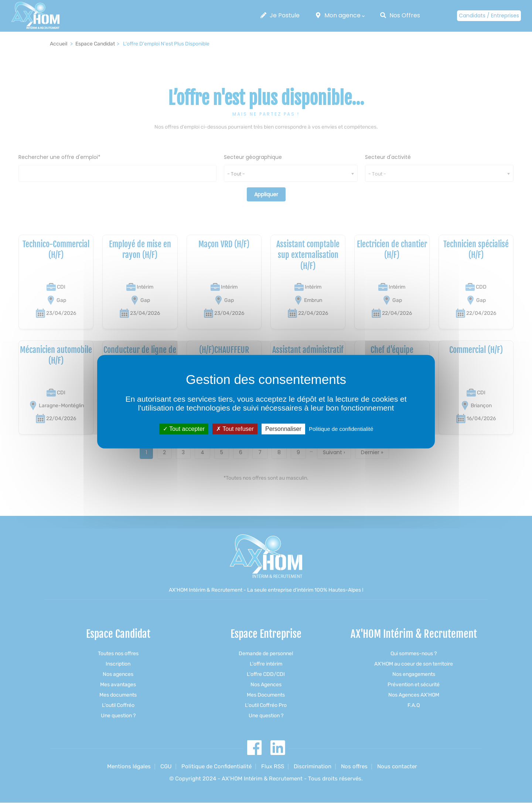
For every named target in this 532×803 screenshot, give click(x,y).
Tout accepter (184, 429)
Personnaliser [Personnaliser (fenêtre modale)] (283, 429)
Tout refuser (235, 429)
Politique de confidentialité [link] (341, 429)
